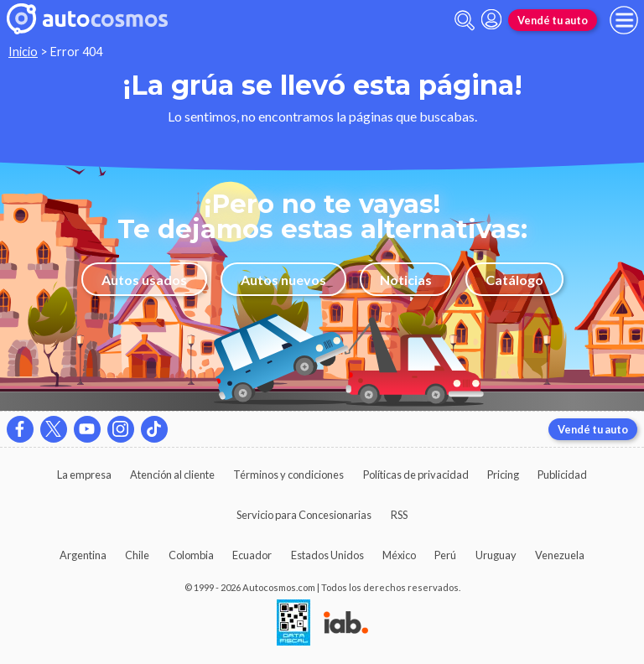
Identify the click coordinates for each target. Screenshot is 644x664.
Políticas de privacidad (416, 475)
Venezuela (560, 555)
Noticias (406, 280)
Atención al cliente (172, 475)
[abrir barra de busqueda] (465, 21)
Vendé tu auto (553, 20)
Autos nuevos (283, 280)
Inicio (23, 52)
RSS (399, 515)
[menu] (624, 20)
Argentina (83, 555)
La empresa (84, 475)
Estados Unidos (327, 555)
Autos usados (144, 280)
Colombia (191, 555)
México (399, 555)
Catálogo (514, 280)
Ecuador (252, 555)
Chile (137, 555)
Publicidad (562, 475)
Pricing (503, 475)
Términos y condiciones (288, 475)
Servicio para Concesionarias (304, 515)
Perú (445, 555)
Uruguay (496, 555)
